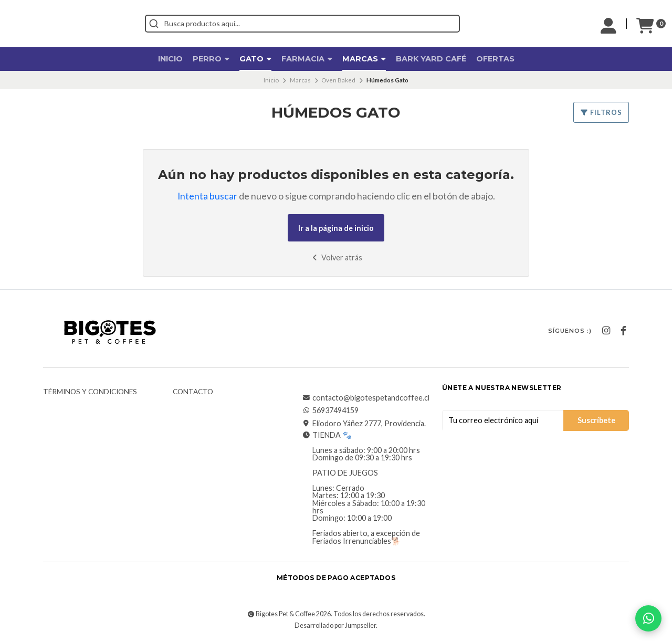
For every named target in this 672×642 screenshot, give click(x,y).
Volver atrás (336, 257)
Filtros (601, 112)
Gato (255, 59)
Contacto (193, 392)
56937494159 (330, 411)
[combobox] (350, 24)
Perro (211, 59)
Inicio (170, 59)
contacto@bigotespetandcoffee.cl (366, 398)
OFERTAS (495, 59)
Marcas (364, 59)
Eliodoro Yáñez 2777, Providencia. (364, 424)
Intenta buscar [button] (207, 196)
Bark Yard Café (431, 59)
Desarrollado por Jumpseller (335, 625)
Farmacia (307, 59)
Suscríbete (596, 420)
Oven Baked (338, 80)
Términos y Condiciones (90, 392)
